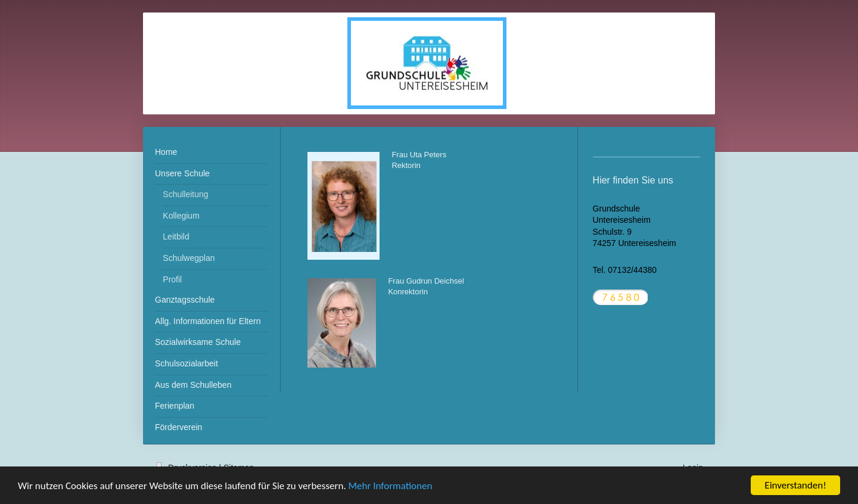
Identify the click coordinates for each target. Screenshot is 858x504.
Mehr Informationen (391, 486)
